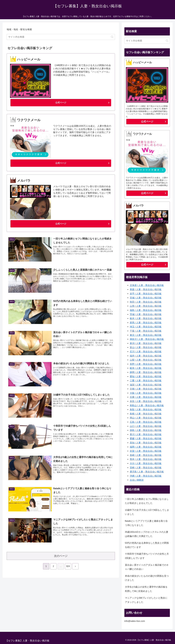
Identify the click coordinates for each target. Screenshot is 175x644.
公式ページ (61, 103)
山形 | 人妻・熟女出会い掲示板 (146, 306)
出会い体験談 (137, 480)
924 (68, 567)
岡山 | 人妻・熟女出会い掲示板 (146, 418)
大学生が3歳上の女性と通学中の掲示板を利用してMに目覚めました (146, 589)
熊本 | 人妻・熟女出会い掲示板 (146, 459)
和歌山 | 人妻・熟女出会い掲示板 (147, 406)
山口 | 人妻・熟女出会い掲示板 (146, 426)
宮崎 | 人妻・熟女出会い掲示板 (146, 468)
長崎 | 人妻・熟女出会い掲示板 (146, 455)
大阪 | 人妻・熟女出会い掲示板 (146, 393)
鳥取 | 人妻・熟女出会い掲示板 (146, 410)
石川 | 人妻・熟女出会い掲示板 (146, 352)
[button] (112, 37)
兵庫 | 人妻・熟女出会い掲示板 (146, 397)
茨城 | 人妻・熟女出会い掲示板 (146, 314)
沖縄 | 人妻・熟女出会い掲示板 (146, 476)
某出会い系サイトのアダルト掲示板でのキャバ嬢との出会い (147, 567)
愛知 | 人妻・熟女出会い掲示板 (146, 377)
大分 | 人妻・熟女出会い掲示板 (146, 463)
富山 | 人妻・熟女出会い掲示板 (146, 347)
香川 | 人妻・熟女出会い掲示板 (146, 435)
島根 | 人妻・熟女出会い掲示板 (146, 414)
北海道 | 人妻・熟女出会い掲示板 (147, 285)
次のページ (61, 557)
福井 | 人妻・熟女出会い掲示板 (146, 356)
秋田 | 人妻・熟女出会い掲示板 (146, 302)
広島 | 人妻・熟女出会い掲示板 (146, 422)
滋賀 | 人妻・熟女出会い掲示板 (146, 385)
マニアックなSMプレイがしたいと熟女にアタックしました (146, 600)
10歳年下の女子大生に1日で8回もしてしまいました (147, 512)
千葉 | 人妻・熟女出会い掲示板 (146, 331)
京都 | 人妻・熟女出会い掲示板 (146, 389)
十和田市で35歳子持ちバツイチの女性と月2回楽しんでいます (147, 556)
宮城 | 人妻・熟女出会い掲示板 (146, 298)
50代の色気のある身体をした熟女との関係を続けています (147, 545)
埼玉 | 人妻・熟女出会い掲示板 (146, 327)
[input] (61, 37)
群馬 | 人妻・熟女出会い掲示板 (146, 323)
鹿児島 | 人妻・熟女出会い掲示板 (147, 472)
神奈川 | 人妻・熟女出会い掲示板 (147, 339)
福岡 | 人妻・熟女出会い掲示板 (146, 447)
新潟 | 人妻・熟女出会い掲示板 (146, 343)
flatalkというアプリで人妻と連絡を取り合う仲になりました (146, 523)
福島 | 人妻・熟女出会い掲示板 (146, 310)
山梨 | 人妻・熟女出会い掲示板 (146, 360)
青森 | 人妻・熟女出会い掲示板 (146, 290)
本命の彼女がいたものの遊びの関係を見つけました (147, 578)
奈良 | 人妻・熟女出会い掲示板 (146, 401)
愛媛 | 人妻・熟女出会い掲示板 (146, 439)
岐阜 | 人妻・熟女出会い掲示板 (146, 368)
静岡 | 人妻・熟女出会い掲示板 (146, 372)
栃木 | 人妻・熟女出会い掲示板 (146, 318)
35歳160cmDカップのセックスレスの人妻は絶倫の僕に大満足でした (147, 534)
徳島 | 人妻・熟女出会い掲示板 (146, 430)
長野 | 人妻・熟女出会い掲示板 (146, 364)
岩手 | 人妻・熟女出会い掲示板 (146, 294)
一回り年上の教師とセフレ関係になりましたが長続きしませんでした (147, 501)
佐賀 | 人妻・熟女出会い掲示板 (146, 451)
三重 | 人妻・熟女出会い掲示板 (146, 381)
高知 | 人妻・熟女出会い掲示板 (146, 443)
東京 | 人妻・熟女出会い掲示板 (146, 335)
